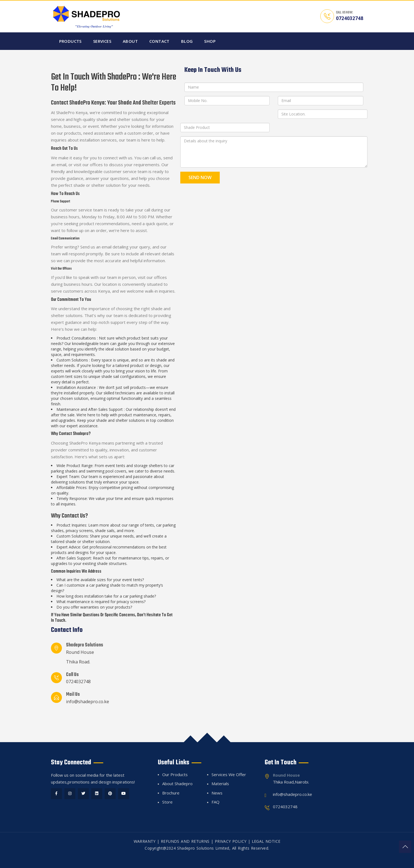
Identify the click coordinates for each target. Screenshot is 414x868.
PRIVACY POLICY (231, 841)
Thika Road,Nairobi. (291, 782)
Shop (210, 41)
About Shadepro (177, 784)
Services (102, 41)
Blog (187, 41)
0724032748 (350, 18)
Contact (159, 41)
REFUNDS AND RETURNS (185, 841)
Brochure (171, 793)
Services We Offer (229, 774)
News (217, 793)
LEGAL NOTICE (266, 841)
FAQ (215, 802)
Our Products (175, 774)
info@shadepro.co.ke (88, 702)
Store (167, 802)
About (130, 41)
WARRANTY (145, 841)
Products (70, 41)
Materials (220, 784)
